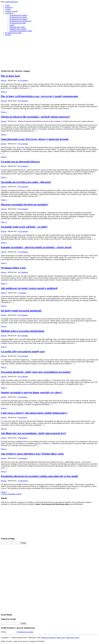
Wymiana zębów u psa (13, 268)
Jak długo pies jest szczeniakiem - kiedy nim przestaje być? (34, 433)
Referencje (9, 7)
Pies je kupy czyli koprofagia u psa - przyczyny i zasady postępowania (39, 96)
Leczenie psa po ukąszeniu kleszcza (20, 162)
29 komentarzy (23, 481)
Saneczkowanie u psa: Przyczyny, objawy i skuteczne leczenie (35, 139)
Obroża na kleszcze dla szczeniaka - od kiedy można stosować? (35, 117)
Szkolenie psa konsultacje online (21, 31)
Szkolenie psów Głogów (18, 29)
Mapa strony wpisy (73, 638)
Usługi (8, 5)
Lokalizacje (9, 13)
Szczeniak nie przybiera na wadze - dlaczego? (26, 182)
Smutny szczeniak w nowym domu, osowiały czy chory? (32, 392)
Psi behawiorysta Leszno (18, 17)
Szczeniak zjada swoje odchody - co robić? (24, 227)
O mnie (8, 9)
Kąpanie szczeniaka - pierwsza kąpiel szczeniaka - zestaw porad (36, 247)
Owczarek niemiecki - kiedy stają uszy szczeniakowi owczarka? (36, 372)
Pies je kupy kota (10, 76)
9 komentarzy (23, 417)
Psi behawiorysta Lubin (18, 23)
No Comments (23, 80)
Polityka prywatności (48, 638)
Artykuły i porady (11, 11)
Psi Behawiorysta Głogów (19, 19)
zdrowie (4, 80)
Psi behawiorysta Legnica (18, 15)
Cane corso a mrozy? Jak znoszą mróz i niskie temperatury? (34, 413)
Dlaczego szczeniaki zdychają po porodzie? (25, 204)
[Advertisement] (49, 53)
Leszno (12, 25)
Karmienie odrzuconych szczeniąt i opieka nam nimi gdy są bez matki (39, 476)
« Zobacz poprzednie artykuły (11, 494)
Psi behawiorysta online (13, 33)
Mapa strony (61, 638)
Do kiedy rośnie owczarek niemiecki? (21, 311)
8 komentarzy (23, 438)
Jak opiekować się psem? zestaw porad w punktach (29, 288)
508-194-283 (12, 632)
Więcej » (4, 92)
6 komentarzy (23, 458)
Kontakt (8, 35)
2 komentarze (23, 397)
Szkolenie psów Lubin (17, 27)
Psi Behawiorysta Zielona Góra (20, 21)
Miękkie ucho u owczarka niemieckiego (23, 331)
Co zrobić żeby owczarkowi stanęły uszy (23, 351)
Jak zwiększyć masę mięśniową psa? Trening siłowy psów (32, 454)
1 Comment (22, 293)
